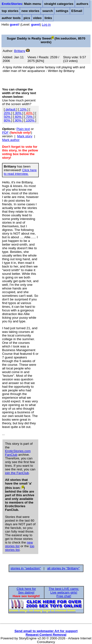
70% (29, 117)
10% (23, 109)
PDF (5, 133)
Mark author (11, 140)
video (37, 18)
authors (82, 4)
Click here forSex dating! (26, 591)
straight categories (59, 4)
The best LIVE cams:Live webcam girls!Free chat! (64, 592)
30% (18, 113)
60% (18, 117)
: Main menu (21, 4)
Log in (46, 25)
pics (27, 18)
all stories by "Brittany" (63, 568)
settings (62, 11)
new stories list (19, 544)
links (48, 18)
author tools (11, 18)
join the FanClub (17, 473)
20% (7, 113)
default (10, 109)
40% (29, 113)
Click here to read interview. (20, 172)
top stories (10, 11)
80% (7, 120)
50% (7, 117)
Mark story (25, 136)
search (47, 11)
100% (30, 120)
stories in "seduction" (26, 568)
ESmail (77, 11)
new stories (30, 11)
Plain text (23, 129)
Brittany (20, 51)
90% (18, 120)
